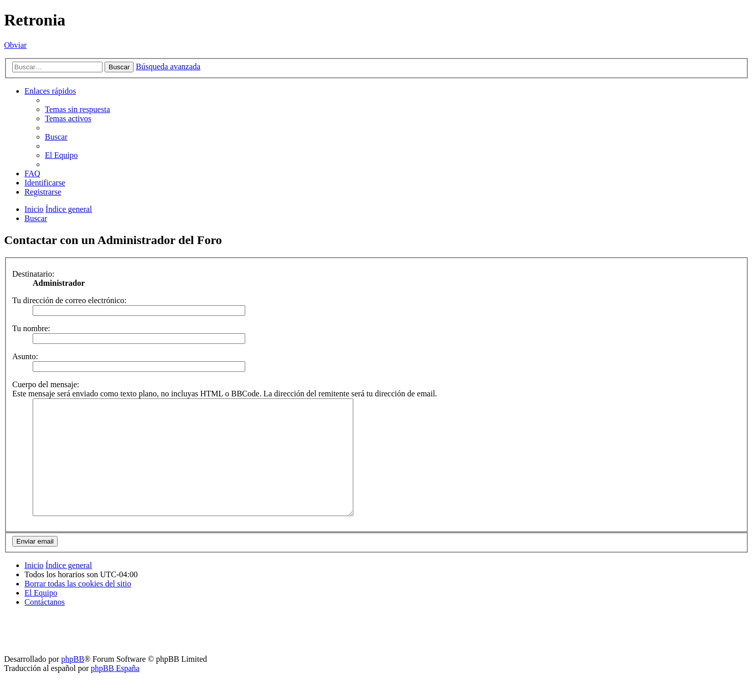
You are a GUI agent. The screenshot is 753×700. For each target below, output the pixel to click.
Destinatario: (33, 274)
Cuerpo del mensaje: (46, 384)
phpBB (73, 682)
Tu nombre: (31, 328)
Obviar (15, 45)
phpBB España (115, 691)
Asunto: (25, 356)
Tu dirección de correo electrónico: (69, 300)
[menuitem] (77, 109)
